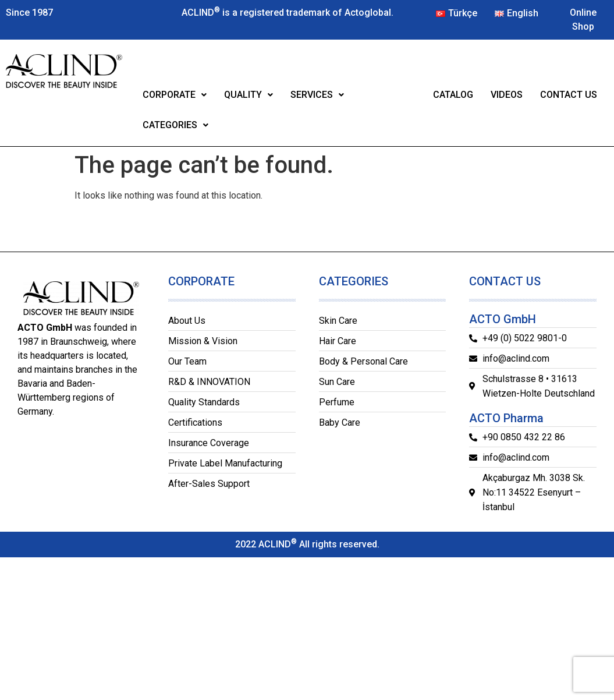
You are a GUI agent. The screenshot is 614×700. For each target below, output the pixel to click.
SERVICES (317, 95)
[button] (175, 95)
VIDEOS (507, 95)
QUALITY (249, 95)
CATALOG (453, 95)
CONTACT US (569, 95)
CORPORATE (175, 95)
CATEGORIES (175, 125)
